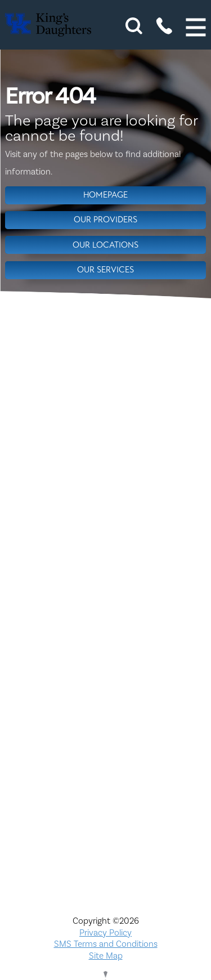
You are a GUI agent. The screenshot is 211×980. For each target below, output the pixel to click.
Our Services (105, 270)
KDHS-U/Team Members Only (106, 673)
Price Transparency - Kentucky (105, 747)
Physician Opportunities (106, 723)
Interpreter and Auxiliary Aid (106, 649)
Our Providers (105, 220)
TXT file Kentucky (106, 821)
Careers (106, 575)
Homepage (105, 195)
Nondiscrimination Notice (106, 502)
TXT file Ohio (106, 845)
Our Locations (105, 245)
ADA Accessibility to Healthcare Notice (106, 526)
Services (105, 796)
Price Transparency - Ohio (105, 772)
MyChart (106, 698)
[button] (196, 27)
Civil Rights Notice (105, 599)
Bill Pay (106, 551)
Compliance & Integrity (106, 624)
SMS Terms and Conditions (106, 944)
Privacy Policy (105, 933)
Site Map (106, 956)
